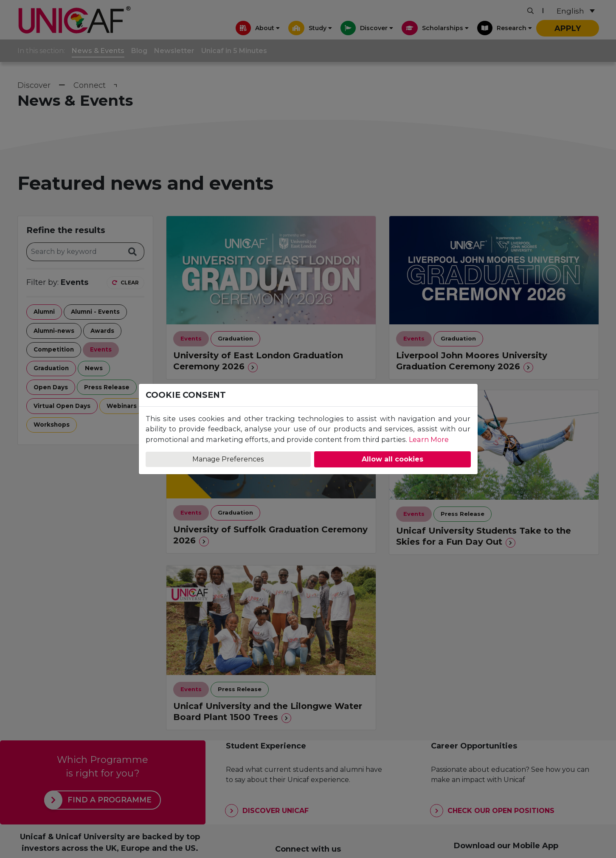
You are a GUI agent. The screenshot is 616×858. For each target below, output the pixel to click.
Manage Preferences (228, 459)
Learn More (429, 439)
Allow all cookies (392, 459)
